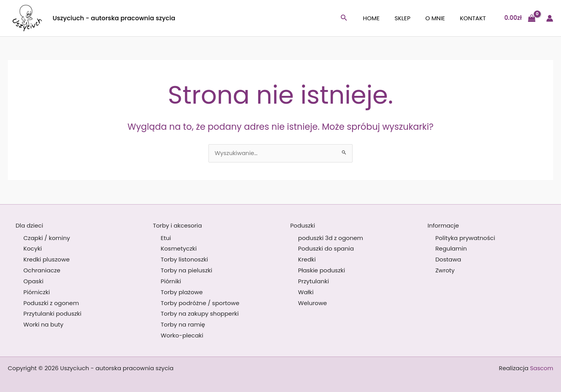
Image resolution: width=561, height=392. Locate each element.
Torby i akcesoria (178, 225)
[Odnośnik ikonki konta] (550, 18)
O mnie (440, 18)
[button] (357, 18)
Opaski (33, 281)
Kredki (307, 260)
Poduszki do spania (326, 249)
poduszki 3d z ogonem (331, 238)
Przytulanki (313, 281)
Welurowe (312, 303)
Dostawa (448, 260)
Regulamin (451, 249)
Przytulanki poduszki (52, 314)
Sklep (410, 18)
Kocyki (33, 249)
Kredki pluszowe (47, 260)
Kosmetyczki (179, 249)
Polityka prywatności (465, 238)
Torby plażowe (182, 292)
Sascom (541, 368)
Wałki (306, 292)
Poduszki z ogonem (51, 303)
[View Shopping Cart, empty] (520, 18)
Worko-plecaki (182, 336)
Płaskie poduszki (322, 270)
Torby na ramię (183, 325)
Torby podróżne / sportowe (200, 303)
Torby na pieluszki (187, 270)
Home (383, 18)
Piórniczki (37, 292)
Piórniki (171, 281)
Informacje (444, 225)
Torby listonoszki (184, 260)
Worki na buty (43, 325)
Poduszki (303, 225)
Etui (166, 238)
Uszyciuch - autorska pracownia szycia (114, 18)
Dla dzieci (29, 225)
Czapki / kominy (47, 238)
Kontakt (475, 18)
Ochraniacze (42, 270)
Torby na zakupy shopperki (200, 314)
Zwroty (445, 270)
